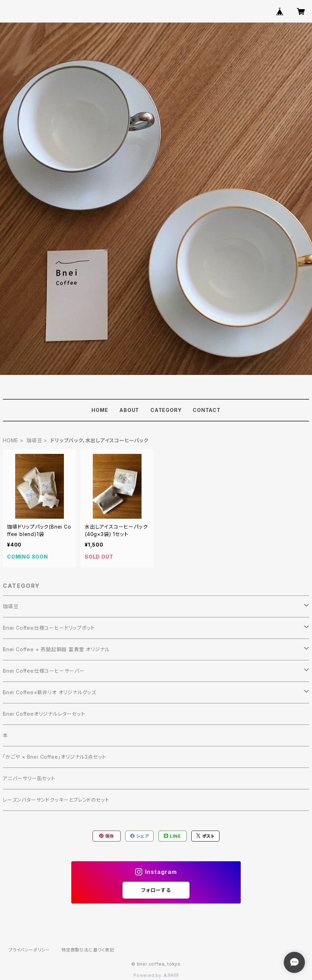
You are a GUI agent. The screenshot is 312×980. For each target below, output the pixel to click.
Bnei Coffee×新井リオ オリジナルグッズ (50, 692)
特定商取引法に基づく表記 (88, 950)
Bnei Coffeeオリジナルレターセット (44, 714)
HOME (100, 410)
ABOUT (129, 410)
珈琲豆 (34, 440)
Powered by (156, 975)
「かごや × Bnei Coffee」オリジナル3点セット (55, 757)
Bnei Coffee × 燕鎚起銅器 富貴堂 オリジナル (56, 649)
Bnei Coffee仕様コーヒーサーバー (44, 671)
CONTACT (207, 410)
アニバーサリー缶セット (29, 778)
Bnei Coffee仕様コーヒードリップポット (49, 628)
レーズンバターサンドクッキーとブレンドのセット (56, 800)
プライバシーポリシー (29, 950)
